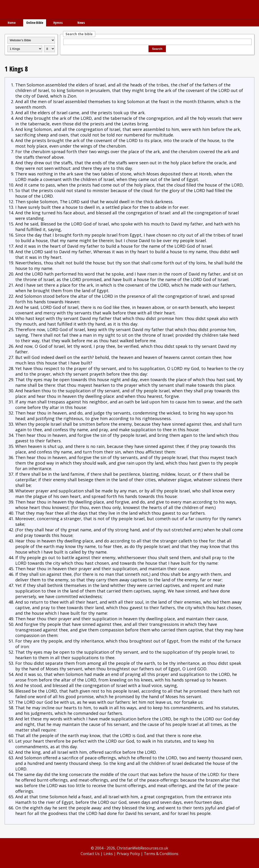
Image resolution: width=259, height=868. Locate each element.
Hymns (58, 23)
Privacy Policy (128, 854)
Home (12, 23)
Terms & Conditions (161, 854)
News (81, 23)
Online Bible (35, 23)
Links (108, 854)
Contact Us (90, 854)
